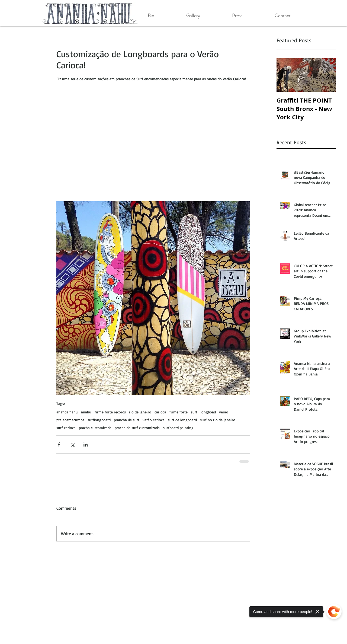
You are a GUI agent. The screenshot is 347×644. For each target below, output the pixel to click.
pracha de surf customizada (137, 428)
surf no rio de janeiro (218, 420)
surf (194, 412)
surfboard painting (178, 428)
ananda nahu (67, 412)
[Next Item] (327, 75)
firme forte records (110, 412)
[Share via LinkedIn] (86, 444)
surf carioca (66, 428)
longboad (208, 412)
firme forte (179, 412)
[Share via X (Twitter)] (72, 444)
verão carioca (154, 420)
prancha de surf (127, 420)
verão (224, 412)
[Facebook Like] (78, 573)
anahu (86, 412)
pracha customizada (95, 428)
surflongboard (99, 420)
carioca (160, 412)
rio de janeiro (140, 412)
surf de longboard (182, 420)
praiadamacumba (70, 420)
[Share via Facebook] (59, 444)
